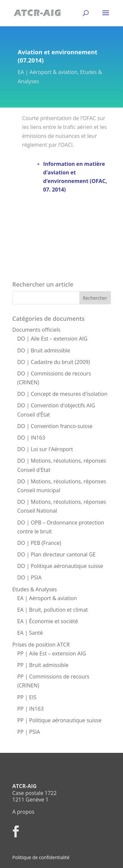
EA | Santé (30, 633)
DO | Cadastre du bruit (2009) (54, 362)
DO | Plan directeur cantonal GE (57, 554)
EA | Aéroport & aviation (48, 72)
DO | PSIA (30, 577)
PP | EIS (27, 697)
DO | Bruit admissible (44, 350)
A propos (23, 812)
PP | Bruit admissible (43, 665)
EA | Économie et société (48, 621)
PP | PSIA (29, 732)
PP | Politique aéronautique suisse (60, 720)
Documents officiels (37, 330)
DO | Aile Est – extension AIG (52, 339)
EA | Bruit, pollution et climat (53, 610)
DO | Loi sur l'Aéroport (45, 449)
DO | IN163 (31, 438)
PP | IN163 (31, 709)
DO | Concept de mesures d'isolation (62, 394)
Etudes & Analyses (35, 589)
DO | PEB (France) (39, 543)
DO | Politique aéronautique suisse (60, 566)
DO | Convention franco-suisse (55, 426)
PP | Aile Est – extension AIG (52, 653)
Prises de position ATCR (41, 645)
